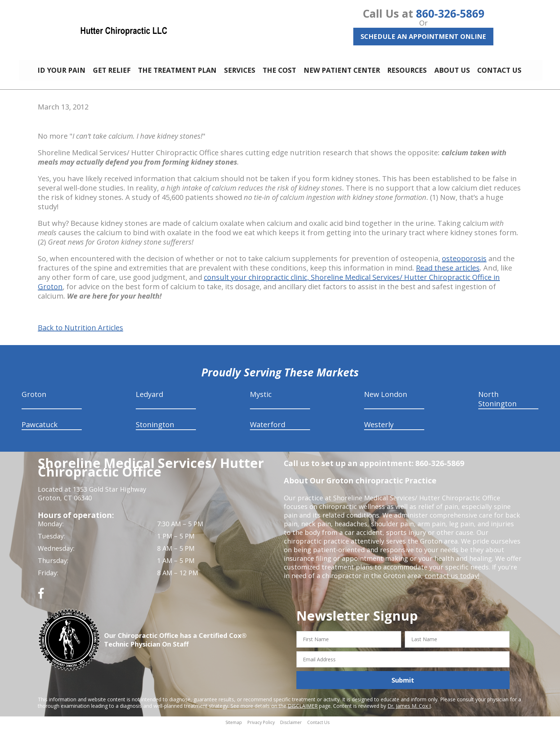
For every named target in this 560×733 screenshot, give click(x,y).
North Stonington (498, 404)
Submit (403, 685)
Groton (34, 400)
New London (386, 400)
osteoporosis (464, 264)
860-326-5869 (450, 14)
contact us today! (451, 581)
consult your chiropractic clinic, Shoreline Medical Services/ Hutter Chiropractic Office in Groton (269, 287)
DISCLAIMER (303, 711)
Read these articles (448, 273)
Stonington (155, 430)
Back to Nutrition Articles (80, 333)
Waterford (268, 430)
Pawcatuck (40, 430)
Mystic (261, 400)
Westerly (379, 430)
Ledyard (149, 400)
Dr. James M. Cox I (409, 711)
